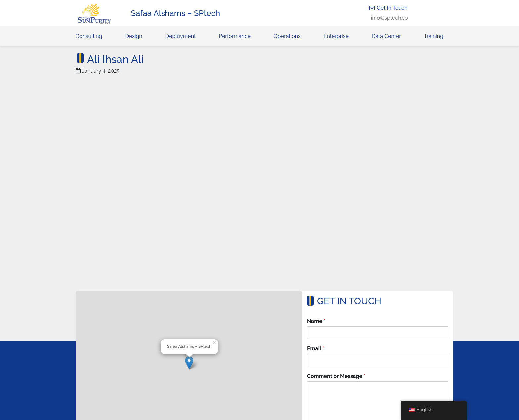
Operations (287, 36)
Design (134, 36)
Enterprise (336, 36)
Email (316, 349)
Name (316, 321)
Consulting (89, 36)
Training (434, 36)
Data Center (386, 36)
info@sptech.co (390, 18)
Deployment (181, 36)
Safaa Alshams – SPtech (176, 13)
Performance (235, 36)
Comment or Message (336, 376)
